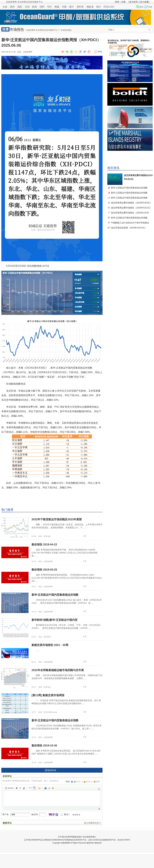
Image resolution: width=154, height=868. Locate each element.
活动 (27, 7)
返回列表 (51, 770)
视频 (57, 7)
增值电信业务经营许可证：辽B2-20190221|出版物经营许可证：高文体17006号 (98, 840)
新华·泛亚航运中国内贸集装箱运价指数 (55, 595)
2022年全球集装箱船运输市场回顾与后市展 (58, 670)
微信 (142, 7)
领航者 (90, 7)
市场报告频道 (66, 30)
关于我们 (62, 837)
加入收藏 (144, 2)
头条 (5, 7)
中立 (77, 782)
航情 (35, 7)
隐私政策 (77, 837)
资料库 (80, 7)
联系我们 (92, 837)
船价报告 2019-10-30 (44, 746)
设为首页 (133, 2)
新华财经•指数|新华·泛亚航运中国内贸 (55, 620)
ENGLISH (109, 7)
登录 (117, 2)
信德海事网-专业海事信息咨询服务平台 (42, 30)
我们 (99, 7)
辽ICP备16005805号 (32, 840)
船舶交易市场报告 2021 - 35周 (50, 645)
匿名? (67, 814)
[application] (52, 798)
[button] (9, 788)
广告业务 (85, 837)
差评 (97, 782)
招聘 (42, 7)
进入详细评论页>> (93, 823)
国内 (12, 7)
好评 (87, 782)
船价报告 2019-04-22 (44, 545)
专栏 (49, 7)
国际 (20, 7)
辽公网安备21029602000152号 (54, 840)
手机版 (149, 7)
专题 (64, 7)
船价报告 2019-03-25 (44, 570)
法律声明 (69, 837)
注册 (123, 2)
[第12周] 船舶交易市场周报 (48, 695)
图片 (72, 7)
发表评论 (76, 815)
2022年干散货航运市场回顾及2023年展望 (57, 519)
